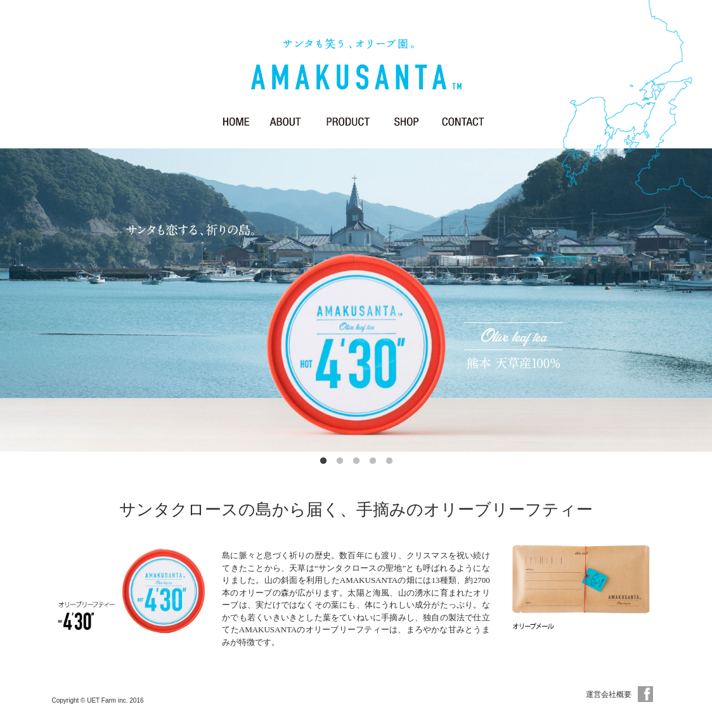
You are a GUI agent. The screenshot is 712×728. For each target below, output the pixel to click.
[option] (356, 300)
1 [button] (323, 461)
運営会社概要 (609, 694)
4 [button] (373, 461)
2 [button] (340, 461)
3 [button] (356, 461)
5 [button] (389, 461)
